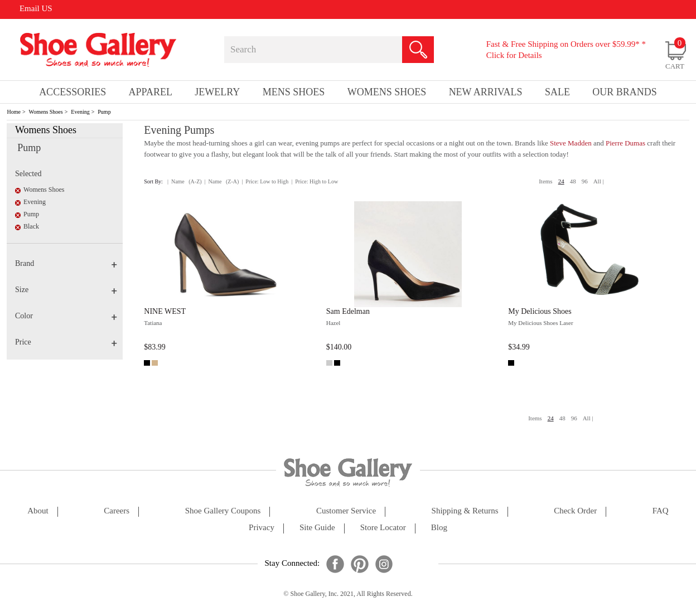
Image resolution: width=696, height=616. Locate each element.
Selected (28, 174)
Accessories (72, 92)
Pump (104, 112)
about (38, 511)
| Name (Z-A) (222, 181)
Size (66, 290)
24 (561, 181)
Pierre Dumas (625, 143)
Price (66, 342)
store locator (383, 528)
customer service (346, 511)
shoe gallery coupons (223, 511)
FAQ (661, 511)
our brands (625, 92)
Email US (36, 8)
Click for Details (514, 55)
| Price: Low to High (265, 181)
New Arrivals (486, 92)
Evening (80, 112)
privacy (262, 528)
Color (66, 316)
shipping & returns (465, 511)
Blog (439, 528)
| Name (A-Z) (185, 181)
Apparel (151, 92)
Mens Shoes (294, 92)
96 (585, 181)
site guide (317, 528)
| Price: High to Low (315, 181)
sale (557, 92)
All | (599, 181)
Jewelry (217, 92)
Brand (66, 263)
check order (575, 511)
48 (573, 181)
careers (117, 511)
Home (13, 112)
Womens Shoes (46, 112)
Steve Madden (572, 143)
